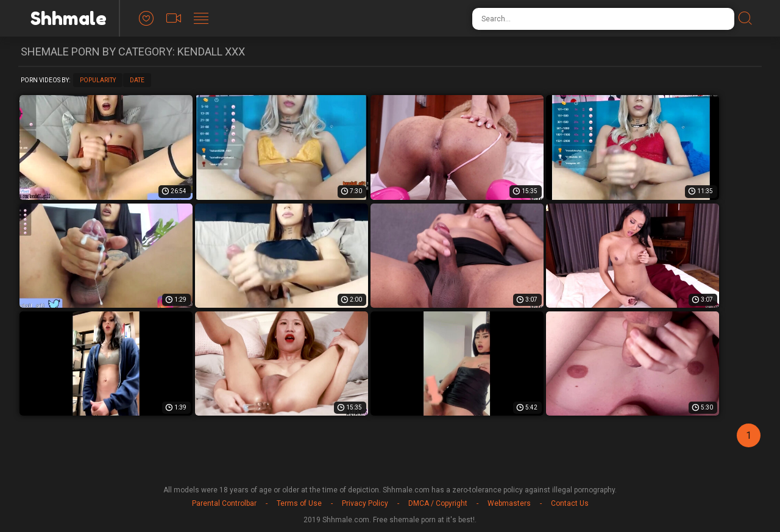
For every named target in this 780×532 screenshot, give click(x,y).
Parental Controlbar (224, 503)
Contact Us (570, 503)
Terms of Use (299, 503)
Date (137, 80)
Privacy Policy (365, 503)
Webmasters (509, 503)
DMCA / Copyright (438, 503)
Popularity (98, 80)
